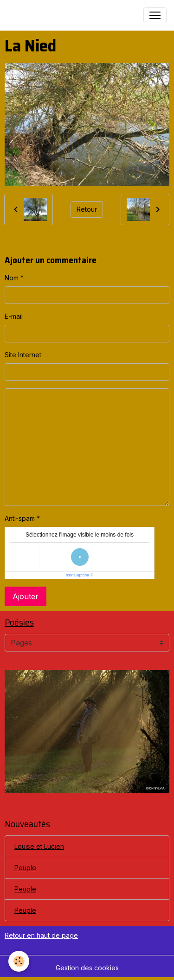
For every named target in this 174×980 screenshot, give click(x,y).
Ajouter (26, 596)
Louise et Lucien (39, 846)
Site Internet (23, 355)
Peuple (25, 868)
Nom (12, 278)
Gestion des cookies (87, 968)
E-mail (14, 316)
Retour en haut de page (41, 935)
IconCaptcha (78, 575)
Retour (87, 209)
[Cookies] (19, 961)
